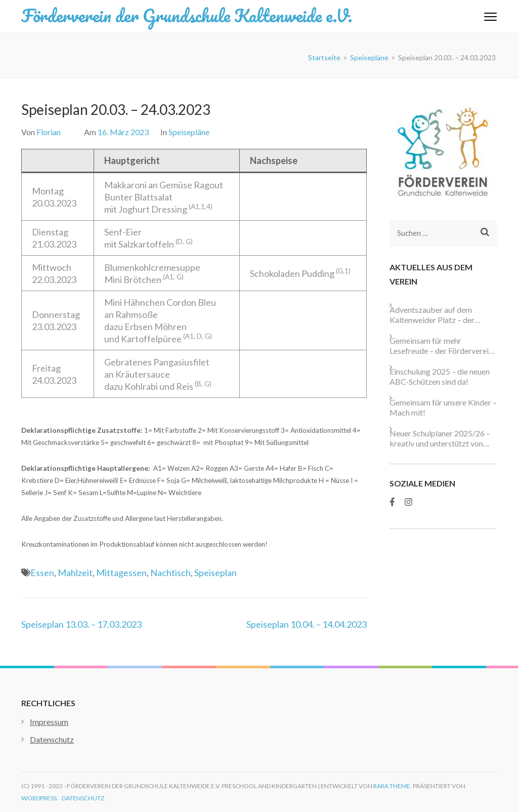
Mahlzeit (75, 573)
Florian (49, 132)
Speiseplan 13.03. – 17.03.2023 (81, 624)
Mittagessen (121, 573)
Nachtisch (170, 573)
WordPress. (40, 798)
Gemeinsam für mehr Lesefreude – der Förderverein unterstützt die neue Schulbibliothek (441, 346)
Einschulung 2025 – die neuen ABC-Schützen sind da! (440, 376)
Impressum (49, 722)
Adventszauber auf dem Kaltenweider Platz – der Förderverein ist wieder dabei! (441, 315)
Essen (42, 573)
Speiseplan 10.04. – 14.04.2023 (307, 624)
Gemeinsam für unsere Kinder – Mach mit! (443, 407)
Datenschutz (52, 739)
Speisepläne (189, 132)
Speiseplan (215, 573)
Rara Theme (392, 786)
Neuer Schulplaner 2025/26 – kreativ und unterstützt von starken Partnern (440, 438)
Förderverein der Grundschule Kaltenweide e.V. (187, 15)
